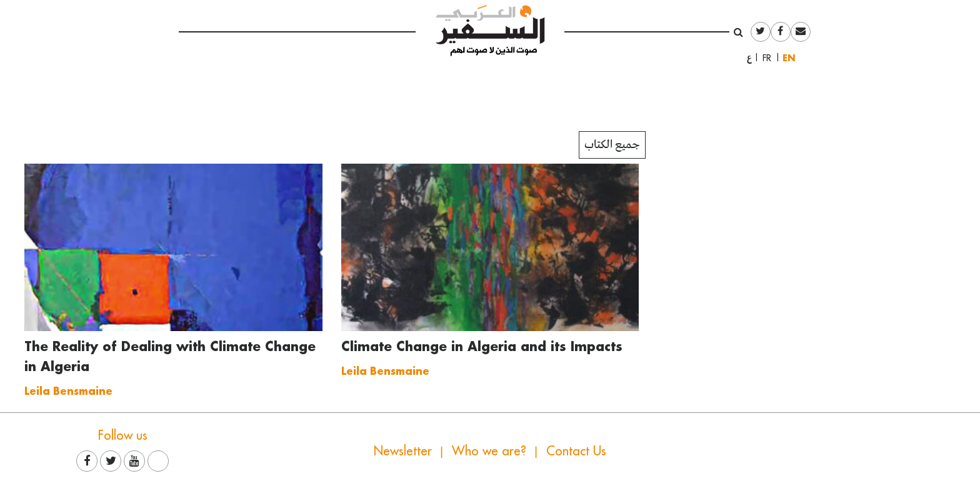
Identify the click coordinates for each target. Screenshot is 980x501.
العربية (749, 58)
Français (771, 58)
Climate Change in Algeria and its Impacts (482, 346)
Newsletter (403, 451)
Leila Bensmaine (68, 391)
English (792, 58)
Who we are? (489, 451)
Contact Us (576, 451)
